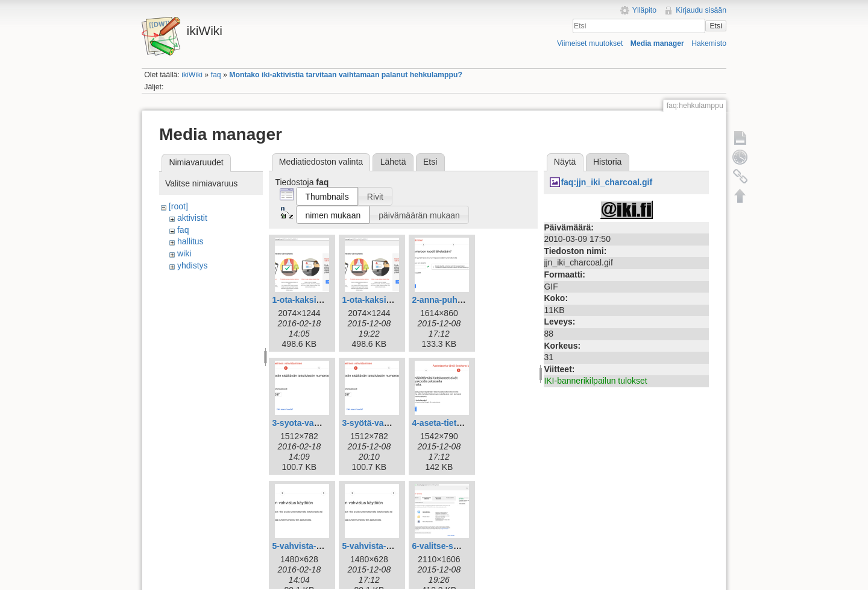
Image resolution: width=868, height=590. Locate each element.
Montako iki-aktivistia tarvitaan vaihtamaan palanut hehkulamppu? (346, 75)
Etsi (715, 26)
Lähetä (393, 162)
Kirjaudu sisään (701, 10)
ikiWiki (192, 75)
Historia (607, 162)
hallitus (190, 241)
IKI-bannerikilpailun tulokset (595, 381)
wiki (184, 253)
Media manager (657, 43)
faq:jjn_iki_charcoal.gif (606, 182)
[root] (178, 206)
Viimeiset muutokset (590, 43)
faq (216, 75)
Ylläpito (644, 10)
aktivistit (192, 218)
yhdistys (193, 265)
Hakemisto (709, 43)
